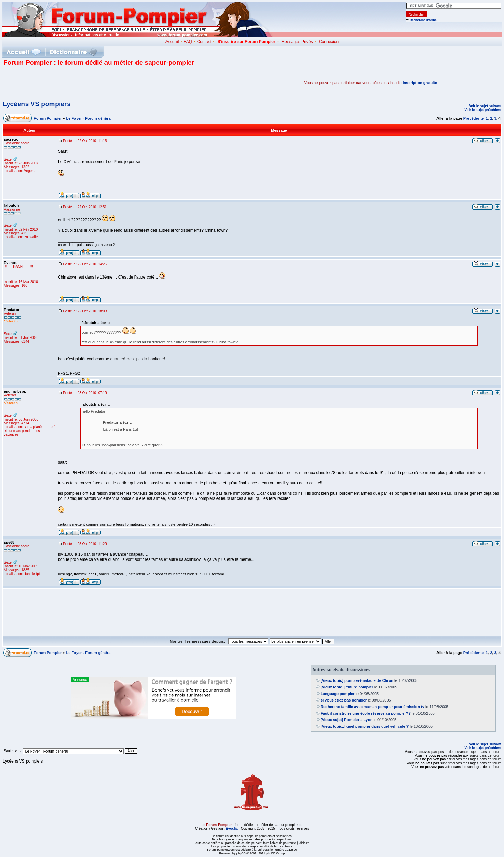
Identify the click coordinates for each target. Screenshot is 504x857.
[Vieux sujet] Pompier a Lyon (346, 720)
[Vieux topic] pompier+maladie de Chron (357, 680)
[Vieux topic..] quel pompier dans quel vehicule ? (365, 726)
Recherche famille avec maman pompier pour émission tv (372, 707)
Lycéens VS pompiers (37, 104)
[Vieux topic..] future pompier (347, 687)
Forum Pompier (48, 118)
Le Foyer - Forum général (89, 118)
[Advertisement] (84, 83)
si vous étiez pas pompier (344, 700)
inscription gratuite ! (421, 83)
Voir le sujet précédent (483, 110)
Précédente (473, 118)
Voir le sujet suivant (485, 106)
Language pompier (337, 694)
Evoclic (232, 829)
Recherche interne (423, 20)
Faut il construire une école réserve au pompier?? (366, 713)
